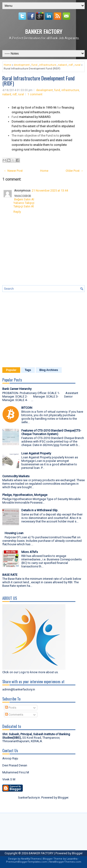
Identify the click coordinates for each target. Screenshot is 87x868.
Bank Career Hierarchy (17, 389)
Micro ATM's (30, 552)
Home (7, 65)
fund (34, 65)
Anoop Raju (10, 758)
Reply (17, 212)
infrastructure (48, 65)
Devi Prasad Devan (15, 765)
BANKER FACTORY (44, 31)
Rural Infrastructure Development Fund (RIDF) (39, 81)
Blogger (63, 798)
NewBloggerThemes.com (65, 862)
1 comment (35, 94)
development (22, 65)
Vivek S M (9, 779)
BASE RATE (10, 575)
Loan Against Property (36, 453)
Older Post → (74, 171)
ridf (71, 65)
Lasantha (72, 859)
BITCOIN (27, 408)
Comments (14, 715)
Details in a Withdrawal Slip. (40, 510)
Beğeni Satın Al (24, 199)
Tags (28, 370)
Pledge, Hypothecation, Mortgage (25, 495)
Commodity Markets (16, 476)
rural (78, 65)
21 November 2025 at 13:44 (50, 190)
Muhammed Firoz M (16, 772)
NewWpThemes (31, 859)
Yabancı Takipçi (24, 203)
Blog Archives (49, 370)
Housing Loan (14, 533)
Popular (11, 370)
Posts (11, 708)
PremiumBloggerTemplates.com (27, 862)
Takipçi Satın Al (24, 206)
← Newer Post (13, 171)
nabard (62, 65)
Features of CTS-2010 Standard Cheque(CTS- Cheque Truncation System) (51, 432)
